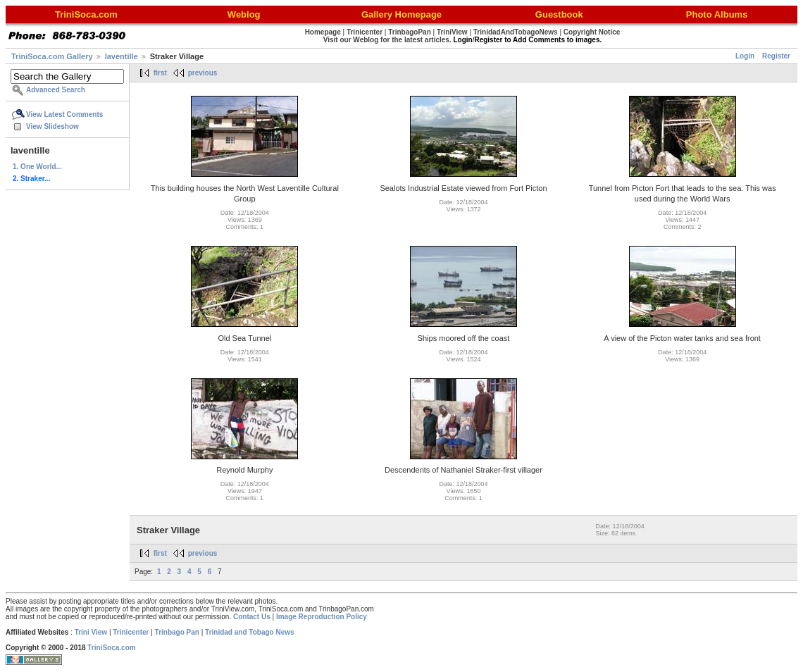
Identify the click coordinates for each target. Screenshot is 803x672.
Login (745, 56)
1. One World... (37, 167)
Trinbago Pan (177, 632)
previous (203, 73)
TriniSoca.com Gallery (52, 56)
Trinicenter (131, 632)
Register (776, 56)
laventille (122, 56)
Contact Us (252, 617)
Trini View (91, 632)
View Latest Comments (64, 114)
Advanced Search (56, 90)
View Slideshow (52, 126)
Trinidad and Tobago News (250, 632)
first (160, 73)
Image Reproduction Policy (322, 617)
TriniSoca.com (111, 648)
